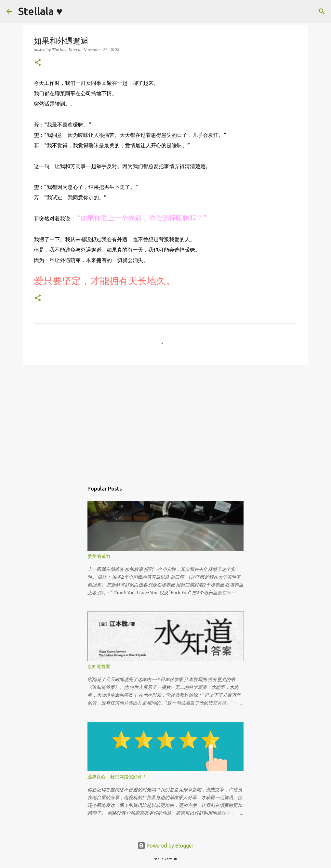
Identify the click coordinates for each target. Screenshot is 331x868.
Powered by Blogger (165, 846)
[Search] (72, 11)
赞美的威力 (99, 556)
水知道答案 (99, 666)
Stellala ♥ (40, 11)
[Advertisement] (165, 420)
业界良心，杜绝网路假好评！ (117, 777)
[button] (38, 63)
